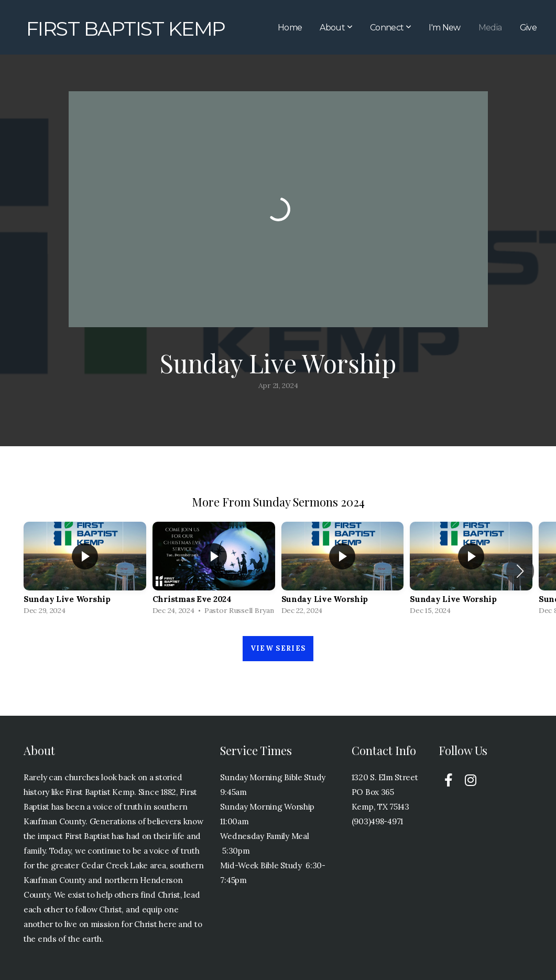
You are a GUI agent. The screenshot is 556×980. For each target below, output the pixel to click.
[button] (520, 571)
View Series (278, 648)
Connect (390, 28)
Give (528, 28)
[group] (85, 571)
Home (290, 28)
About (336, 28)
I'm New (445, 28)
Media (490, 28)
